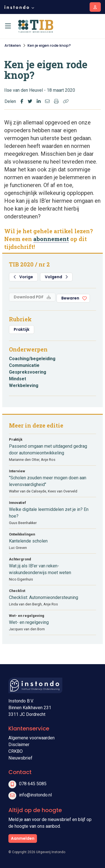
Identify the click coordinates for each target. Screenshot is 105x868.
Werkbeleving (24, 385)
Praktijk (22, 329)
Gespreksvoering (28, 372)
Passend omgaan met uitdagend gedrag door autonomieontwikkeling (48, 450)
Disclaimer (19, 745)
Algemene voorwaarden (32, 738)
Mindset (17, 379)
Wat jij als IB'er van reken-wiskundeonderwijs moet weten (40, 569)
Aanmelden (23, 838)
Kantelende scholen (28, 541)
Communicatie (24, 365)
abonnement (51, 239)
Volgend (56, 277)
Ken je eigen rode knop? (49, 45)
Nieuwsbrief (20, 758)
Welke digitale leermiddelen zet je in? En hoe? (49, 513)
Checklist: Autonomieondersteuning (44, 597)
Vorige (23, 277)
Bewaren (70, 298)
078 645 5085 (33, 784)
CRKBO (16, 751)
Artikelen (13, 45)
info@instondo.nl (35, 795)
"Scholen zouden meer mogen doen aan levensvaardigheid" (48, 481)
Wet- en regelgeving (29, 622)
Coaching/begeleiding (32, 359)
